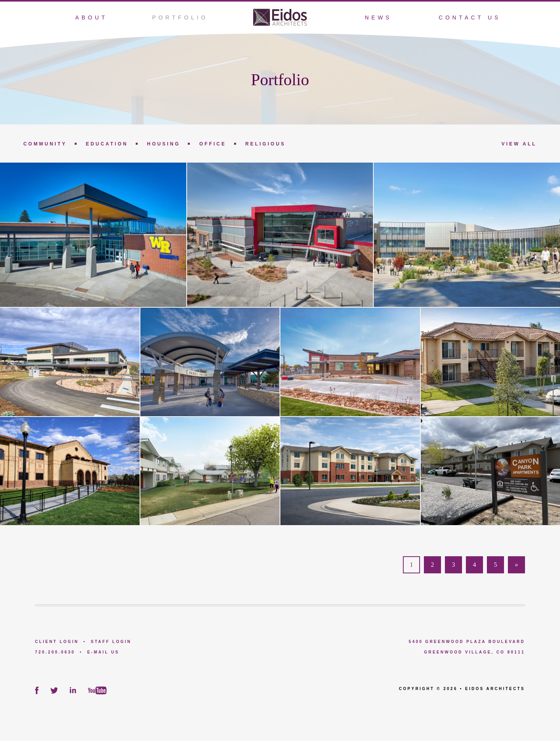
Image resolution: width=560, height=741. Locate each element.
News (378, 18)
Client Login (57, 642)
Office (213, 144)
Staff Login (111, 642)
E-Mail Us (103, 652)
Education (107, 144)
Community (45, 144)
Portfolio (180, 18)
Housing (164, 144)
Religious (266, 144)
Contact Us (470, 18)
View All (519, 144)
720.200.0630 (55, 652)
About (91, 18)
